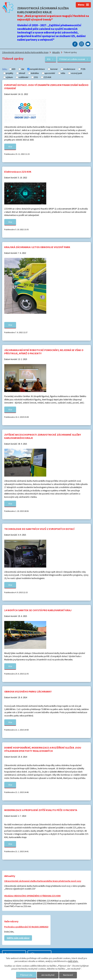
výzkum (9, 77)
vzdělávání (23, 77)
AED (14, 69)
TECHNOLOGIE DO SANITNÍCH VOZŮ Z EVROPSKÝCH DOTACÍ (39, 529)
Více (10, 147)
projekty (10, 73)
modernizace (69, 69)
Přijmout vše (26, 975)
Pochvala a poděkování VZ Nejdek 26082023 (26, 927)
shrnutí (22, 73)
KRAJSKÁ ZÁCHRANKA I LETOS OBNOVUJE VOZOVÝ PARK (37, 247)
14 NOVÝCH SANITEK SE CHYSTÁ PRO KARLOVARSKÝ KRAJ (38, 610)
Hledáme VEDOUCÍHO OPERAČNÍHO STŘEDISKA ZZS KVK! (32, 896)
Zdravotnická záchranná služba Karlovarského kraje (25, 52)
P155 (83, 69)
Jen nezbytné (48, 975)
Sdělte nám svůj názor (18, 938)
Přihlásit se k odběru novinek (74, 59)
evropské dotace (37, 69)
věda (63, 73)
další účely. (73, 961)
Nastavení (68, 975)
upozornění (50, 73)
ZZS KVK (47, 77)
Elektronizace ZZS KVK (18, 172)
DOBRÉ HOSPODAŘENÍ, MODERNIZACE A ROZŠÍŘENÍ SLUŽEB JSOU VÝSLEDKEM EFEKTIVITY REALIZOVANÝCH (43, 749)
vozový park (77, 73)
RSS (51, 59)
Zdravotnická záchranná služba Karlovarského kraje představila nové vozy (43, 881)
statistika (35, 73)
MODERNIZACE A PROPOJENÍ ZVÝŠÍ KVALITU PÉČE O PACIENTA (41, 810)
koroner (54, 69)
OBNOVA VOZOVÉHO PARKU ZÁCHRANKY (28, 691)
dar (23, 69)
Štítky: (5, 69)
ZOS (36, 77)
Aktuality (56, 52)
